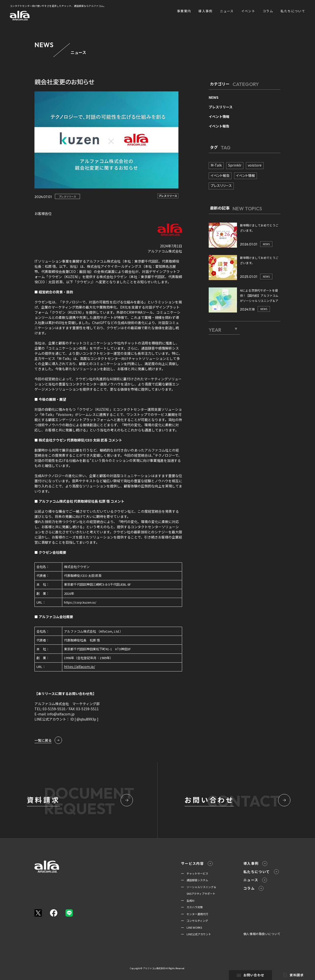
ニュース (227, 11)
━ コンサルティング (195, 921)
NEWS (214, 97)
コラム (268, 11)
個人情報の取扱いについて (262, 934)
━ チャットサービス (195, 873)
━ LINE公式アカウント (196, 934)
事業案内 (184, 11)
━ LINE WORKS (192, 927)
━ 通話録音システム (195, 880)
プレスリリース (67, 196)
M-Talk (216, 165)
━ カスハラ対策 (192, 907)
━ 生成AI (188, 900)
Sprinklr (235, 165)
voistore (255, 165)
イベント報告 (219, 126)
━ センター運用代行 (195, 914)
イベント (248, 11)
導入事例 (205, 11)
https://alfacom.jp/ (79, 667)
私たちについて (293, 11)
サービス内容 (197, 863)
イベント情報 (219, 116)
